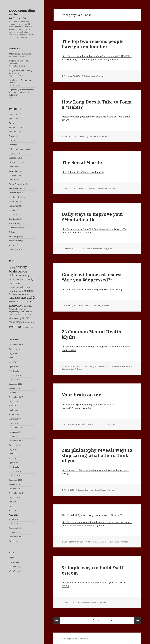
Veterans (13, 245)
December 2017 (15, 384)
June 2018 (13, 358)
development (15, 287)
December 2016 (15, 428)
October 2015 (14, 489)
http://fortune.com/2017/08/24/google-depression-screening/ (92, 289)
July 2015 (13, 502)
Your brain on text (82, 395)
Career (12, 145)
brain (13, 271)
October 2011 (14, 532)
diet (23, 287)
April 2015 (13, 515)
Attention (13, 132)
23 (111, 619)
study (19, 318)
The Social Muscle (82, 162)
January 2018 (15, 380)
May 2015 (13, 510)
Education (13, 175)
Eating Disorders (16, 171)
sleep (23, 315)
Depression (14, 158)
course (19, 279)
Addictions (14, 114)
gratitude (26, 294)
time (25, 322)
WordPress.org (15, 571)
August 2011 (14, 541)
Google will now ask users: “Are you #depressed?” (92, 277)
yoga (31, 327)
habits (12, 298)
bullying (23, 271)
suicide (26, 318)
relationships (26, 312)
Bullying (13, 140)
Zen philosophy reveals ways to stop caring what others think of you (97, 455)
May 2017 (13, 406)
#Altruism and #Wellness (20, 54)
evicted (21, 291)
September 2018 (16, 345)
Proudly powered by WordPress (76, 638)
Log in (12, 558)
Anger (12, 123)
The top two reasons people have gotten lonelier (93, 44)
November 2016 (16, 432)
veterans (31, 322)
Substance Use (15, 228)
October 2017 (14, 393)
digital (28, 287)
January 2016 (15, 476)
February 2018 (15, 375)
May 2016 (13, 458)
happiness (21, 298)
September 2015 (16, 493)
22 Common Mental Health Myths (91, 334)
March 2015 (14, 519)
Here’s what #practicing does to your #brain (90, 515)
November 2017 (16, 388)
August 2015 (14, 497)
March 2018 (14, 371)
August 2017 (14, 401)
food (19, 294)
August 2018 (14, 349)
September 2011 (16, 537)
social (29, 315)
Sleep (11, 215)
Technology (14, 236)
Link (66, 542)
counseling (24, 275)
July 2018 (13, 353)
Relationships (15, 197)
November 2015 (16, 484)
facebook (13, 294)
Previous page (56, 620)
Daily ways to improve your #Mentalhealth (93, 217)
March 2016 (14, 467)
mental (29, 301)
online (30, 306)
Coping (12, 153)
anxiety (21, 267)
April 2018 (13, 366)
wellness (16, 326)
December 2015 (15, 480)
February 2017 (15, 419)
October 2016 (14, 436)
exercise (29, 291)
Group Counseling (17, 184)
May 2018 (13, 362)
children (14, 275)
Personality (14, 193)
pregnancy (23, 309)
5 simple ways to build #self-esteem (93, 570)
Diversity (13, 167)
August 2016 (14, 445)
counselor (12, 279)
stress (12, 318)
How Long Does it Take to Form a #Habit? (97, 104)
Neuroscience (15, 188)
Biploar (12, 136)
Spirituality (14, 219)
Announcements (16, 127)
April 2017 (13, 410)
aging (12, 267)
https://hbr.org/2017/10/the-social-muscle (83, 172)
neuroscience (18, 305)
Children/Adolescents (18, 149)
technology (15, 322)
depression (17, 283)
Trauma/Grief (15, 241)
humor (12, 302)
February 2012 (15, 528)
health (31, 297)
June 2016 (13, 454)
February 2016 (15, 471)
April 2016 (13, 462)
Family (12, 180)
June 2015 (13, 506)
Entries (14, 562)
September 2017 (16, 397)
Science (12, 315)
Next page (138, 620)
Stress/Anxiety (15, 223)
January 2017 (15, 423)
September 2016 (16, 441)
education (13, 291)
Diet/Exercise (14, 162)
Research (13, 201)
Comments (15, 567)
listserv (22, 302)
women (27, 327)
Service (12, 210)
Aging (11, 119)
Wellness (13, 249)
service (18, 315)
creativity (28, 279)
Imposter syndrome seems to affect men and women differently (21, 92)
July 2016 (13, 449)
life (17, 302)
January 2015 (15, 524)
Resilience (13, 206)
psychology (14, 312)
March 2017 (14, 414)
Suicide (12, 232)
